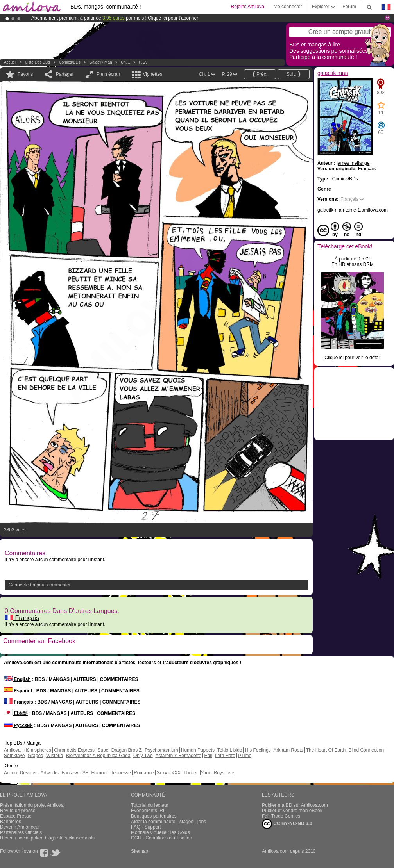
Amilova (12, 750)
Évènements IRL (148, 811)
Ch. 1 (125, 62)
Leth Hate (225, 756)
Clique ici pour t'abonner (173, 18)
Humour (99, 773)
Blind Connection (366, 750)
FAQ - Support (146, 827)
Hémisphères (37, 750)
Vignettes (152, 74)
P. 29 (143, 62)
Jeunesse (121, 773)
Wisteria (55, 756)
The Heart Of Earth (326, 750)
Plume (245, 756)
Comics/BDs (70, 62)
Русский (18, 725)
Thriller (191, 773)
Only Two (143, 756)
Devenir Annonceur (20, 827)
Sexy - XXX (169, 773)
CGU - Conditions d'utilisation (161, 838)
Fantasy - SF (75, 773)
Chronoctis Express (74, 750)
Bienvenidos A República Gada (98, 756)
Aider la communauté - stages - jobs (168, 822)
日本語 (16, 713)
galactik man (100, 62)
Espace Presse (16, 816)
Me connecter (288, 7)
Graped (36, 756)
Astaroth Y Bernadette (178, 756)
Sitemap (140, 851)
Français (22, 618)
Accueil (10, 62)
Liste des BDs (38, 62)
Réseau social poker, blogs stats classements (47, 838)
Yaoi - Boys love (217, 773)
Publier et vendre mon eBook (292, 811)
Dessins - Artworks (39, 773)
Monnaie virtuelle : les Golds (160, 832)
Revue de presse (18, 811)
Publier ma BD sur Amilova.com (295, 805)
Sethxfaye (14, 756)
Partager (65, 74)
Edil (208, 756)
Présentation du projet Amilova (32, 805)
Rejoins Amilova (248, 7)
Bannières (11, 822)
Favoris (25, 74)
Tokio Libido (230, 750)
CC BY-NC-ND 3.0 (287, 824)
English (17, 679)
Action (10, 773)
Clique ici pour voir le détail (352, 358)
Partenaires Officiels (21, 832)
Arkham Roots (288, 750)
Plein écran (108, 74)
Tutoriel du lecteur (150, 805)
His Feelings (258, 750)
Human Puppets (198, 750)
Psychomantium (161, 750)
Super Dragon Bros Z (119, 750)
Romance (144, 773)
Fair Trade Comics (281, 816)
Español (18, 691)
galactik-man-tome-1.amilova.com (353, 210)
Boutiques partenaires (154, 816)
